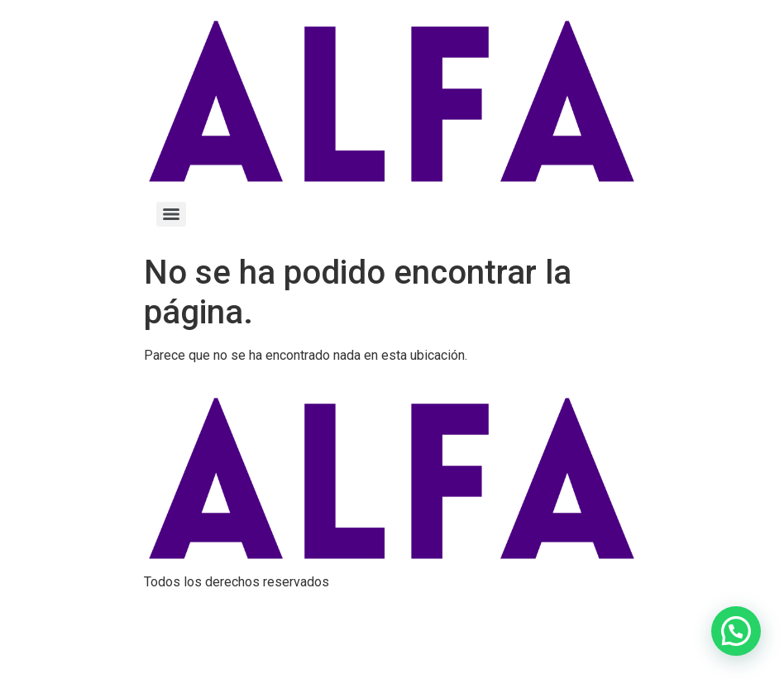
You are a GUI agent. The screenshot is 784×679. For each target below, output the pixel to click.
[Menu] (171, 214)
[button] (736, 631)
